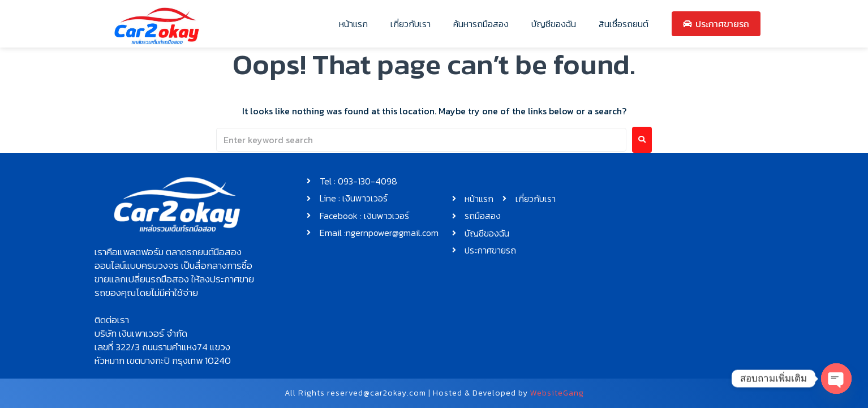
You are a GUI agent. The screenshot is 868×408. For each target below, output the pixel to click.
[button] (177, 272)
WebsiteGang (557, 393)
